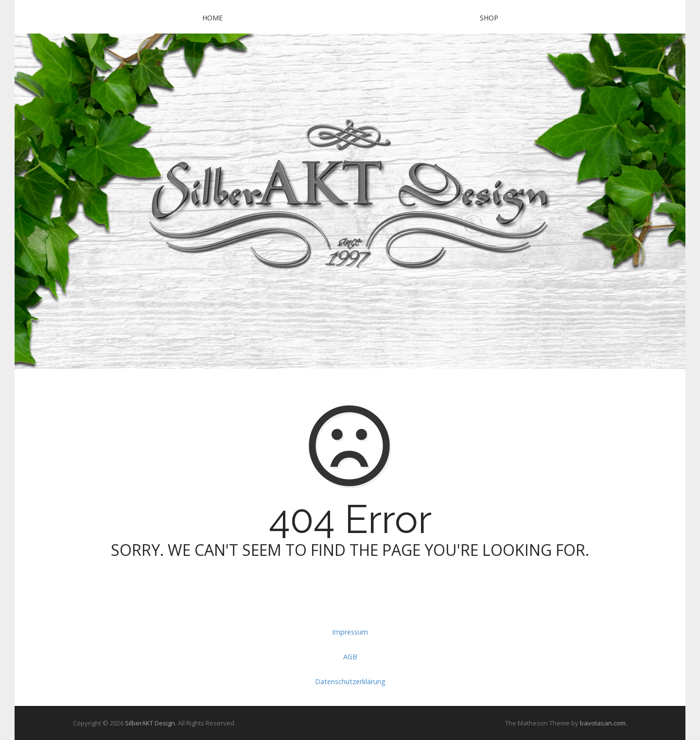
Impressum (350, 632)
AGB (350, 657)
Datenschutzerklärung (350, 681)
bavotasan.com (603, 723)
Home (212, 18)
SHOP (489, 18)
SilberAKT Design (150, 723)
